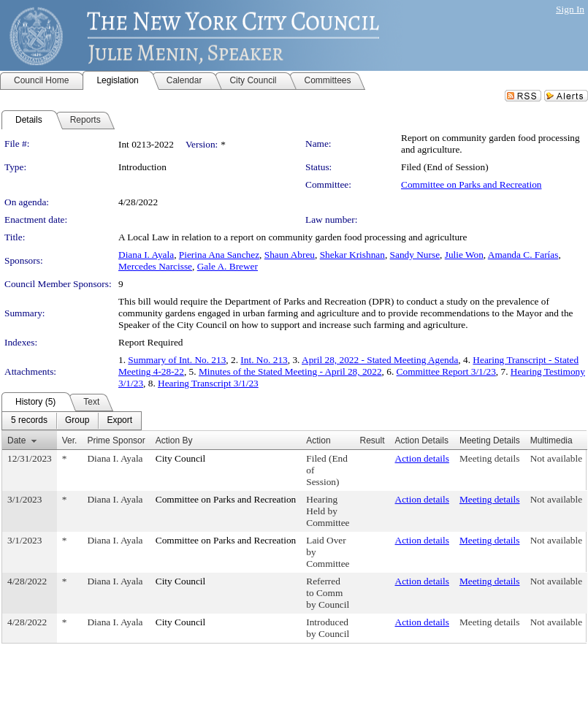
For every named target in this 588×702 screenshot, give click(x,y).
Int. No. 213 (264, 360)
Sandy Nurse (415, 255)
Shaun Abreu (290, 255)
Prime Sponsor (116, 440)
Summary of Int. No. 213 (177, 360)
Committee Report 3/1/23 (446, 371)
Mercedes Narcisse (155, 266)
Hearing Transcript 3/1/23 (208, 383)
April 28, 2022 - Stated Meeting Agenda (380, 360)
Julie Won (464, 255)
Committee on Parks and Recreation (471, 184)
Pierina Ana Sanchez (219, 255)
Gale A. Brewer (228, 266)
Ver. (70, 440)
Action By (174, 440)
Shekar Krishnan (352, 255)
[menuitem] (29, 421)
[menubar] (72, 421)
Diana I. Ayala (146, 255)
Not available (556, 458)
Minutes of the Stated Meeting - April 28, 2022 (290, 371)
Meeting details (490, 458)
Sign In (570, 9)
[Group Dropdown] (77, 421)
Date (16, 440)
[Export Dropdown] (119, 421)
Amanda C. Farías (523, 255)
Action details (422, 458)
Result (373, 440)
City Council (181, 458)
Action (318, 440)
